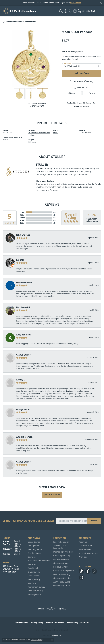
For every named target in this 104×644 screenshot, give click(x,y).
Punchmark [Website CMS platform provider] (57, 636)
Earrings (84, 187)
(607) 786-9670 (37, 106)
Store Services (85, 549)
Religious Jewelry (70, 184)
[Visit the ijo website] (41, 609)
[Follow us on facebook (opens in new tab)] (88, 571)
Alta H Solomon (24, 437)
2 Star (22, 220)
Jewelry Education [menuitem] (61, 542)
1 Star (22, 223)
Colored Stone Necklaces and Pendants (20, 22)
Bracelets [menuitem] (32, 564)
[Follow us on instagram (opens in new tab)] (81, 578)
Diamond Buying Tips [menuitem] (63, 552)
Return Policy (22, 623)
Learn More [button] (76, 3)
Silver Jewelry (50, 187)
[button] (61, 11)
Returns (92, 93)
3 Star (22, 218)
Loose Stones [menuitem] (34, 542)
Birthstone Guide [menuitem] (61, 559)
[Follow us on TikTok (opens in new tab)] (81, 571)
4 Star (22, 215)
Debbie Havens (24, 282)
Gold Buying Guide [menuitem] (62, 586)
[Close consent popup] (52, 640)
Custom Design (86, 546)
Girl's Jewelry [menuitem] (34, 576)
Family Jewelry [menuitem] (34, 594)
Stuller (56, 133)
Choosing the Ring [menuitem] (62, 556)
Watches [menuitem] (32, 583)
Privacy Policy (37, 623)
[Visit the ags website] (52, 609)
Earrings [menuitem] (32, 557)
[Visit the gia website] (63, 609)
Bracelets (75, 187)
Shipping (72, 93)
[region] (31, 59)
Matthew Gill (23, 307)
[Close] (101, 3)
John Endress (23, 235)
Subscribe (94, 521)
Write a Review (52, 495)
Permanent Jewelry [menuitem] (37, 587)
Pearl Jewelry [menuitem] (34, 568)
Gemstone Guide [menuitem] (61, 563)
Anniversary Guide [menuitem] (62, 582)
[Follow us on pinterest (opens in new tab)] (94, 571)
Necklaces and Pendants (47, 190)
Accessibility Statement (78, 623)
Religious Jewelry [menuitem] (36, 591)
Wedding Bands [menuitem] (35, 549)
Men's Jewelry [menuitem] (34, 579)
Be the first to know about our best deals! (28, 521)
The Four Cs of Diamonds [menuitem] (60, 547)
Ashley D (21, 380)
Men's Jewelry (55, 184)
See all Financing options (72, 51)
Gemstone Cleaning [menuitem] (62, 578)
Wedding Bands (86, 184)
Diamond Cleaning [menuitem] (62, 574)
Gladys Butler (23, 355)
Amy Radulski (23, 335)
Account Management (89, 553)
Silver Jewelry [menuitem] (34, 572)
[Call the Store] (10, 572)
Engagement (42, 184)
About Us (83, 542)
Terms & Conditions (55, 623)
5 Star (22, 212)
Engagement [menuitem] (34, 546)
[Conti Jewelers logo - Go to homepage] (19, 11)
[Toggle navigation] (100, 11)
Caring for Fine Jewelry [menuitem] (63, 571)
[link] (87, 11)
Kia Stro (20, 260)
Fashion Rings (63, 187)
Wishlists (83, 557)
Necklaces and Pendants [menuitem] (39, 561)
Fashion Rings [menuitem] (34, 553)
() (54, 212)
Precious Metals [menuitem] (60, 567)
